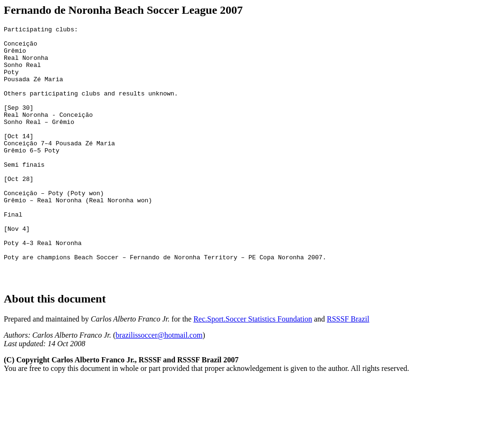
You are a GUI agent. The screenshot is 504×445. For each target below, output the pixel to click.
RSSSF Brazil (348, 367)
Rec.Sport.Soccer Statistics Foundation (253, 367)
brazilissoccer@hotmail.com (159, 383)
